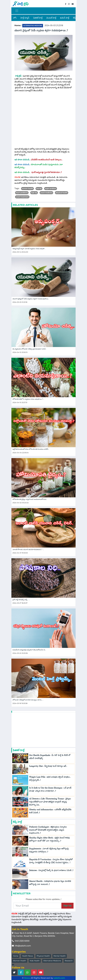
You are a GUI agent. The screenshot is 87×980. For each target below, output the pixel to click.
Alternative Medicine (52, 961)
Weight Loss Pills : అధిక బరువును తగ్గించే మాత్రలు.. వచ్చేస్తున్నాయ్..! (50, 779)
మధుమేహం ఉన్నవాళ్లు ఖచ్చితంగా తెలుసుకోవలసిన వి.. (29, 650)
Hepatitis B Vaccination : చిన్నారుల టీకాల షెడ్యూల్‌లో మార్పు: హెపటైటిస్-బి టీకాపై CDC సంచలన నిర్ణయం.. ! (51, 862)
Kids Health (35, 961)
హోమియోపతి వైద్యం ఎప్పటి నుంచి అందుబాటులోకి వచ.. (30, 499)
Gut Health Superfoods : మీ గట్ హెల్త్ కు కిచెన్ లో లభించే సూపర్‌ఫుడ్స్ (50, 757)
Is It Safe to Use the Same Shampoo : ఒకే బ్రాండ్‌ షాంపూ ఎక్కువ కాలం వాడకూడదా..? (50, 790)
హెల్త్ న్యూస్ (25, 18)
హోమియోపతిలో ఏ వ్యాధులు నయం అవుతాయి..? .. (28, 399)
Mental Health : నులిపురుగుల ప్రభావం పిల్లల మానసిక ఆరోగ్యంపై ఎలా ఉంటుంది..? (50, 883)
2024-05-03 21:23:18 (54, 25)
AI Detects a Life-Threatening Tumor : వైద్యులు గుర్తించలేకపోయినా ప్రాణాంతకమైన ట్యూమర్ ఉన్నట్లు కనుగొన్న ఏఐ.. (50, 802)
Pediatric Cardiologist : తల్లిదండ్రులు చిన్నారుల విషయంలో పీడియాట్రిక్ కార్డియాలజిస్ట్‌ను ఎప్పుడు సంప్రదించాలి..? (48, 831)
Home (16, 956)
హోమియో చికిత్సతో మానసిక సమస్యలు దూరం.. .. (28, 700)
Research (69, 961)
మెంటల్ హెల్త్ (51, 18)
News (27, 978)
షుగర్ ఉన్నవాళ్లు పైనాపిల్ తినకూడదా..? (47, 172)
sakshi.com (59, 978)
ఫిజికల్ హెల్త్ (38, 18)
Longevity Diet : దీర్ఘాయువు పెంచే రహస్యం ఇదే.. (49, 767)
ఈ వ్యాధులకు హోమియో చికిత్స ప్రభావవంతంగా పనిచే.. (29, 349)
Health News (28, 956)
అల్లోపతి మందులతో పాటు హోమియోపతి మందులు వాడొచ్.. (31, 449)
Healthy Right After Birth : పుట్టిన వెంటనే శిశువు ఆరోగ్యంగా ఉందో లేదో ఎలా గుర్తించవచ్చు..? (49, 840)
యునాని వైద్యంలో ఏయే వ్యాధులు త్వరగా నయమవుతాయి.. (31, 299)
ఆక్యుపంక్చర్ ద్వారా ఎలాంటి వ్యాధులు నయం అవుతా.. (29, 249)
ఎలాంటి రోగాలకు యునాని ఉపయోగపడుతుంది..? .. (28, 549)
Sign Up (67, 906)
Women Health (20, 961)
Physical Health (43, 956)
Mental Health (60, 956)
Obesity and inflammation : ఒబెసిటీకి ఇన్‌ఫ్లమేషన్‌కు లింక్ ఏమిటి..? (50, 812)
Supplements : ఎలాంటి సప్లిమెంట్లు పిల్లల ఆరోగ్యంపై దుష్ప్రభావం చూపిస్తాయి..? (49, 851)
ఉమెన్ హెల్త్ (65, 18)
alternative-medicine (33, 26)
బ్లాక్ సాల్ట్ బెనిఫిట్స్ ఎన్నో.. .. (21, 600)
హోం (15, 18)
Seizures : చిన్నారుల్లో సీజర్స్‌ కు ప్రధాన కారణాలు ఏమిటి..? (51, 871)
